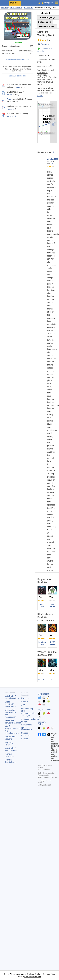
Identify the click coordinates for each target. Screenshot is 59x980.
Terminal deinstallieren (10, 761)
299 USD (52, 605)
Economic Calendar (42, 723)
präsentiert (11, 116)
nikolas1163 (53, 159)
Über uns (25, 698)
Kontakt (24, 739)
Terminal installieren (9, 755)
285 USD (42, 605)
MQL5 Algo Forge (9, 744)
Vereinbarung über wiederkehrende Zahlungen (28, 712)
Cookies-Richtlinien (26, 734)
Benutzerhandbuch (13, 722)
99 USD (42, 679)
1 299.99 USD (42, 643)
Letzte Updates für (10, 704)
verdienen (11, 109)
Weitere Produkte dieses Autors (18, 60)
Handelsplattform (12, 697)
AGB (23, 705)
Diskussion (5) (45, 22)
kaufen (18, 87)
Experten (45, 44)
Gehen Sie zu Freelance (18, 76)
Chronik (25, 702)
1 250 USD (52, 643)
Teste (9, 99)
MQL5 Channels (45, 710)
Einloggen (48, 3)
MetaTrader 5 (44, 694)
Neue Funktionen (47, 26)
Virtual (10, 94)
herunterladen (11, 749)
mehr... (40, 96)
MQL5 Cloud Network (10, 738)
